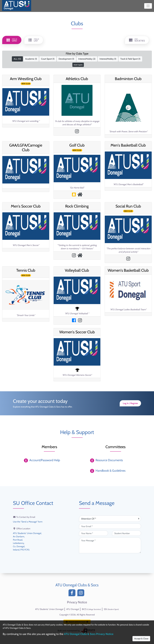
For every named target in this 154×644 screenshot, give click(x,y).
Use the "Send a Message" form (28, 522)
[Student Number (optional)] (127, 533)
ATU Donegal (73, 609)
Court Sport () (48, 59)
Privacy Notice (77, 602)
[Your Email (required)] (110, 526)
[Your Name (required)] (93, 533)
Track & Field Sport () (130, 59)
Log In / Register (130, 403)
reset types (78, 65)
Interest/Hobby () (87, 59)
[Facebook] (73, 594)
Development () (66, 59)
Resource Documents (109, 460)
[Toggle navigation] (148, 6)
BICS (91, 609)
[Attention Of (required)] (110, 519)
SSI (111, 609)
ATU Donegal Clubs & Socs (77, 585)
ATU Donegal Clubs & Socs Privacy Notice (89, 634)
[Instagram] (81, 594)
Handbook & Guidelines (111, 471)
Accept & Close (141, 639)
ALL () (17, 59)
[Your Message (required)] (110, 545)
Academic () (31, 59)
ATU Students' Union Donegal (49, 609)
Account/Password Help (45, 460)
